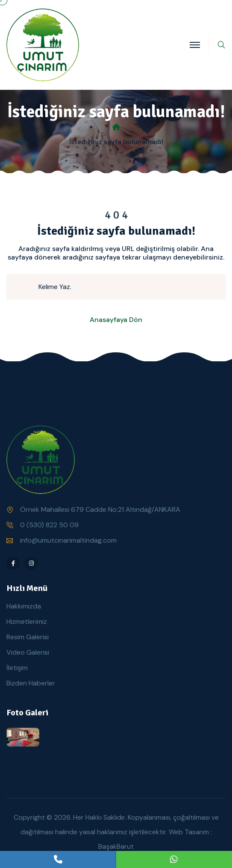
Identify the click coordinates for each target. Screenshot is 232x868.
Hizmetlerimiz (27, 621)
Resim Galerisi (28, 637)
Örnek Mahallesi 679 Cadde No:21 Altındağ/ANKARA (100, 509)
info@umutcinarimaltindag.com (68, 540)
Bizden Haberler (31, 683)
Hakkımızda (24, 606)
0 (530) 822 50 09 (49, 525)
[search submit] (26, 287)
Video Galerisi (28, 652)
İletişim (17, 668)
